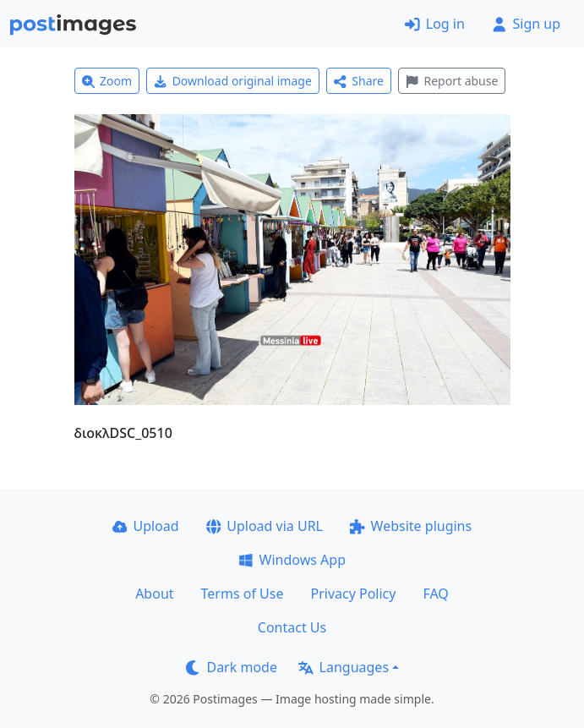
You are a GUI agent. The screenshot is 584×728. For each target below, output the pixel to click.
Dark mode (232, 667)
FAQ (435, 594)
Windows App (292, 560)
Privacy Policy (353, 594)
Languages (344, 667)
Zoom (107, 81)
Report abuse (452, 81)
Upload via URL (265, 526)
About (154, 594)
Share (359, 81)
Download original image (233, 81)
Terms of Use (243, 594)
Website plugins (411, 526)
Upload (146, 526)
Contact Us (292, 627)
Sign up (526, 24)
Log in (435, 24)
